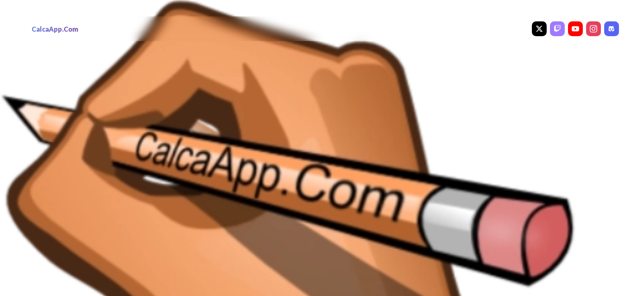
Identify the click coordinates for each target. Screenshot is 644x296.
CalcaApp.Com (55, 29)
